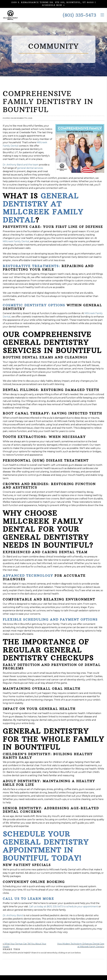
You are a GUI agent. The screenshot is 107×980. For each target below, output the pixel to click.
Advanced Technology (28, 580)
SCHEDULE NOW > (53, 5)
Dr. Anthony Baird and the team (21, 170)
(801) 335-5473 (79, 18)
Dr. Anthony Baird (13, 920)
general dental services (30, 173)
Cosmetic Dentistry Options (34, 310)
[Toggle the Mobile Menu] (102, 17)
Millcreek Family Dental (16, 246)
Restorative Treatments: (31, 271)
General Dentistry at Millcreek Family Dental (43, 213)
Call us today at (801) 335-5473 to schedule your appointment (63, 911)
